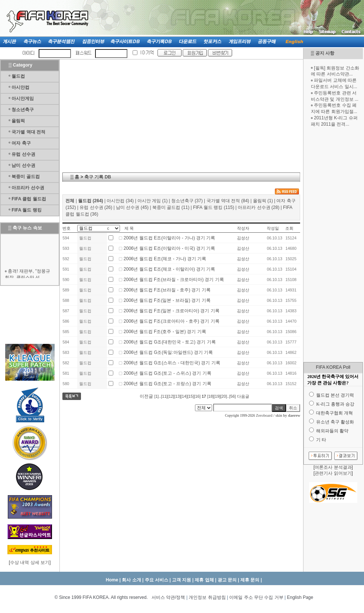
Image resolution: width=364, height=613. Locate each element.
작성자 (243, 228)
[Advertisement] (333, 245)
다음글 (243, 396)
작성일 (273, 228)
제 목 (129, 228)
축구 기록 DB (98, 177)
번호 (66, 228)
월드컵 (18, 76)
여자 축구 (21, 143)
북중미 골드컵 (25, 177)
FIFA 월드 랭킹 (26, 210)
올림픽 (18, 121)
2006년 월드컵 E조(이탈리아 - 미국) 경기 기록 (170, 248)
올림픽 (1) (263, 201)
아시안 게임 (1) (152, 201)
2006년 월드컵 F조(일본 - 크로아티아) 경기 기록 (172, 311)
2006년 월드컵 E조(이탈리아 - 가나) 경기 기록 (170, 238)
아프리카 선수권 (28, 188)
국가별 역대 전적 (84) (228, 201)
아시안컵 (20, 87)
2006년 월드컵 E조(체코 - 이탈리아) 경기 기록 (170, 269)
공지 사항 (325, 53)
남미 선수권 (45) (132, 207)
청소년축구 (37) (187, 201)
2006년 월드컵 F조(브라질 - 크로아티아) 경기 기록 (174, 280)
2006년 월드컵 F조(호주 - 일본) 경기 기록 (165, 332)
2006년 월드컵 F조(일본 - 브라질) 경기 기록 (167, 300)
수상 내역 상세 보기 (30, 562)
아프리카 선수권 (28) (259, 207)
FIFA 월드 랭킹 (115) (214, 207)
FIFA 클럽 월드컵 (29, 199)
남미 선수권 (23, 165)
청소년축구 (23, 110)
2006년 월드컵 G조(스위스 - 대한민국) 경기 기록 (172, 363)
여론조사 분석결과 (333, 467)
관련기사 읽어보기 (333, 473)
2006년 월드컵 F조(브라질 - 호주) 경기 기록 (167, 290)
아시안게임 (23, 99)
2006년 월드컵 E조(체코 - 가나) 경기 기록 (165, 259)
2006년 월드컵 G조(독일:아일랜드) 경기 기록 (168, 352)
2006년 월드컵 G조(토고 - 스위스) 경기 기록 (168, 373)
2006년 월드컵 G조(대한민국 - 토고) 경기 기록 (170, 342)
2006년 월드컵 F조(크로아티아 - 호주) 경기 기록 (172, 321)
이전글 (146, 396)
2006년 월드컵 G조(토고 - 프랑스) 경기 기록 (168, 384)
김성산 (243, 238)
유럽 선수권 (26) (96, 207)
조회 (289, 228)
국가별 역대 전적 (28, 132)
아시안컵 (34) (120, 201)
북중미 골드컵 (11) (171, 207)
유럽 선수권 (23, 154)
